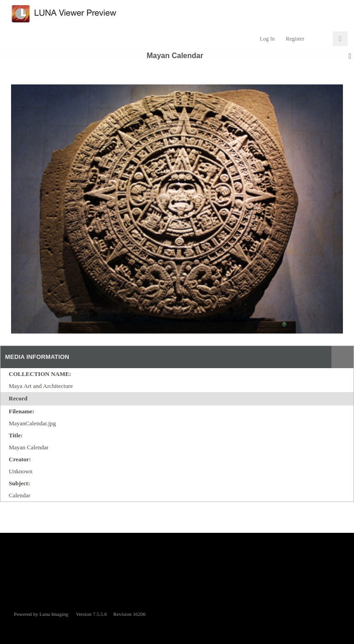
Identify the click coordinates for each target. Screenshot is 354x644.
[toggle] (33, 399)
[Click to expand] (340, 39)
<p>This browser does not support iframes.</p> (177, 567)
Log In (267, 39)
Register (295, 39)
